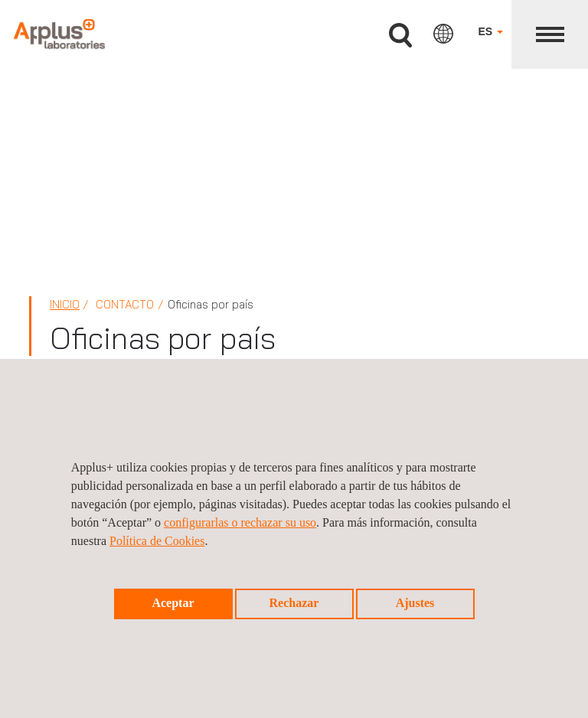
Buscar (400, 36)
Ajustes (415, 603)
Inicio (65, 304)
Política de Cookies (157, 541)
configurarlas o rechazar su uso (240, 522)
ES (490, 31)
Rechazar (294, 603)
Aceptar (173, 603)
